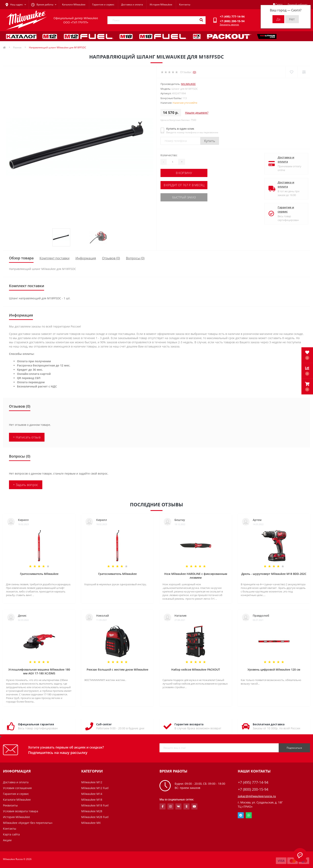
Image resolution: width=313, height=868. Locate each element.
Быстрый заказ (185, 196)
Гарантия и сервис (103, 4)
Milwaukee (188, 84)
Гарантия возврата (189, 724)
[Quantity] (172, 162)
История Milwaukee (161, 4)
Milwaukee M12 (92, 782)
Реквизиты (10, 805)
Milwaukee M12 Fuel (95, 788)
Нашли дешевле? (197, 113)
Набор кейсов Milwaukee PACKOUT (196, 669)
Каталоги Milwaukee (74, 4)
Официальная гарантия (36, 724)
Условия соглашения (17, 788)
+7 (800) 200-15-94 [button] (253, 789)
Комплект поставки (54, 258)
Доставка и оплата (132, 4)
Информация (86, 258)
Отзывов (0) (111, 258)
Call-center (104, 724)
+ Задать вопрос (26, 485)
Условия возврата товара (21, 811)
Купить (210, 141)
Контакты (185, 4)
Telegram (241, 815)
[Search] (201, 20)
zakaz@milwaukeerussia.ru (257, 796)
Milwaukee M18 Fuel (95, 805)
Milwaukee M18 (92, 800)
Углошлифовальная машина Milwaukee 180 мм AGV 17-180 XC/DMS (39, 671)
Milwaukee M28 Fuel (95, 817)
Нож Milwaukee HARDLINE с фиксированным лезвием (196, 576)
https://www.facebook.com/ (163, 806)
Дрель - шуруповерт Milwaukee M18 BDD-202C (274, 574)
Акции (7, 840)
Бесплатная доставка (269, 724)
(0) (194, 72)
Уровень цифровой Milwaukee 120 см (274, 669)
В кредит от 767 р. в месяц (185, 185)
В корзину (185, 173)
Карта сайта (11, 834)
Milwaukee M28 (92, 811)
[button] (307, 387)
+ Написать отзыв (27, 437)
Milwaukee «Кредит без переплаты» (28, 823)
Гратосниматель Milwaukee (39, 574)
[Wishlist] (291, 72)
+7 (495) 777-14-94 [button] (253, 782)
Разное (17, 47)
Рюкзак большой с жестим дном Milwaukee (117, 669)
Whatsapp (249, 815)
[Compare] (304, 72)
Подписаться (294, 748)
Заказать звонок (229, 24)
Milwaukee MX (91, 823)
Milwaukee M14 (92, 794)
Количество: (169, 155)
